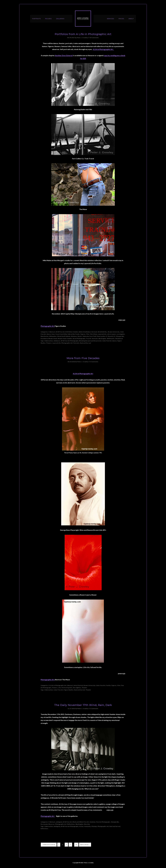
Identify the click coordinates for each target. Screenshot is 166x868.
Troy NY (89, 339)
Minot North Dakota (64, 336)
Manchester (45, 336)
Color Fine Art (107, 341)
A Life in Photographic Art (83, 374)
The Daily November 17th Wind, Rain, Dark (83, 705)
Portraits (76, 343)
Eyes (53, 334)
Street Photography (79, 339)
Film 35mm (94, 334)
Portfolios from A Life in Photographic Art (83, 34)
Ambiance (57, 341)
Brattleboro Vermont (90, 332)
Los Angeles (121, 334)
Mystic (80, 336)
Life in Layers (112, 334)
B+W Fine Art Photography (70, 341)
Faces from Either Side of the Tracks (68, 334)
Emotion (93, 822)
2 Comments (94, 362)
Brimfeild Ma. (103, 332)
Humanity (87, 826)
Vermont (95, 339)
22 (76, 845)
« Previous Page (49, 845)
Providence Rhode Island (49, 339)
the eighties (77, 688)
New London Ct (102, 336)
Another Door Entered (64, 55)
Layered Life (102, 334)
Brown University (114, 332)
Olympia (94, 826)
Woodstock (119, 339)
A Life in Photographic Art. (103, 49)
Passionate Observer (48, 824)
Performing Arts (67, 688)
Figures (83, 334)
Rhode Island (62, 339)
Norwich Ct (112, 336)
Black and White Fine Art (81, 822)
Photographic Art (48, 326)
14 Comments (94, 38)
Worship (87, 824)
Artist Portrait (78, 685)
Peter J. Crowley (83, 19)
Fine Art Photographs (103, 822)
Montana (74, 336)
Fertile (108, 685)
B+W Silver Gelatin (72, 332)
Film (88, 334)
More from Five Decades (83, 358)
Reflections (71, 824)
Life (60, 688)
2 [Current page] (62, 845)
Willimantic (111, 339)
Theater (84, 688)
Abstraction (49, 341)
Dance (49, 334)
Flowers (49, 343)
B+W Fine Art (60, 332)
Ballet (81, 332)
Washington (102, 339)
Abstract (52, 332)
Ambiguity (57, 826)
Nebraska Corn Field (90, 336)
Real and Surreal (86, 343)
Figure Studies (69, 690)
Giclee (81, 826)
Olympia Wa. (120, 336)
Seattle (70, 339)
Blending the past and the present (90, 341)
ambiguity (59, 822)
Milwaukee (53, 336)
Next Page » (85, 845)
